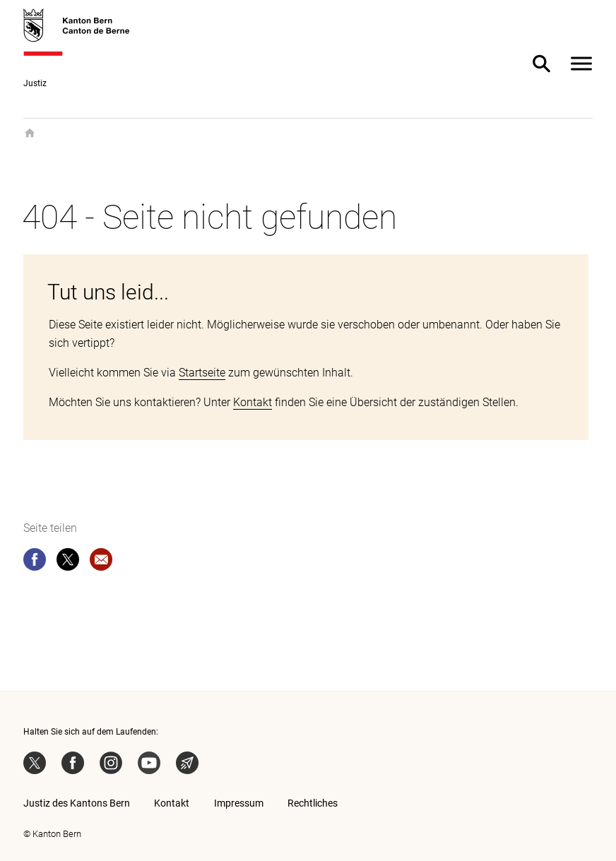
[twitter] (68, 562)
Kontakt (253, 402)
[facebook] (35, 562)
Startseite (202, 373)
